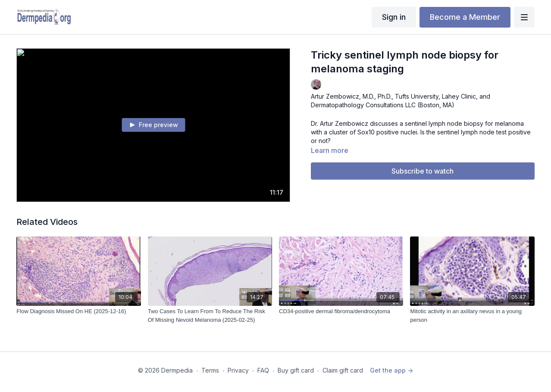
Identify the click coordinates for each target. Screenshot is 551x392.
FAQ (263, 370)
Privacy (238, 370)
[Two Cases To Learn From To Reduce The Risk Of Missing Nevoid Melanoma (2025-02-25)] (210, 316)
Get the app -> (391, 370)
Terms (210, 370)
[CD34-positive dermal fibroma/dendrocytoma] (341, 311)
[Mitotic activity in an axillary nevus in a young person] (472, 316)
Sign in (394, 17)
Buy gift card (296, 370)
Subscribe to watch (423, 171)
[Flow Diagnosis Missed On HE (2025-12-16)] (78, 311)
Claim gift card (343, 370)
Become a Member (465, 17)
